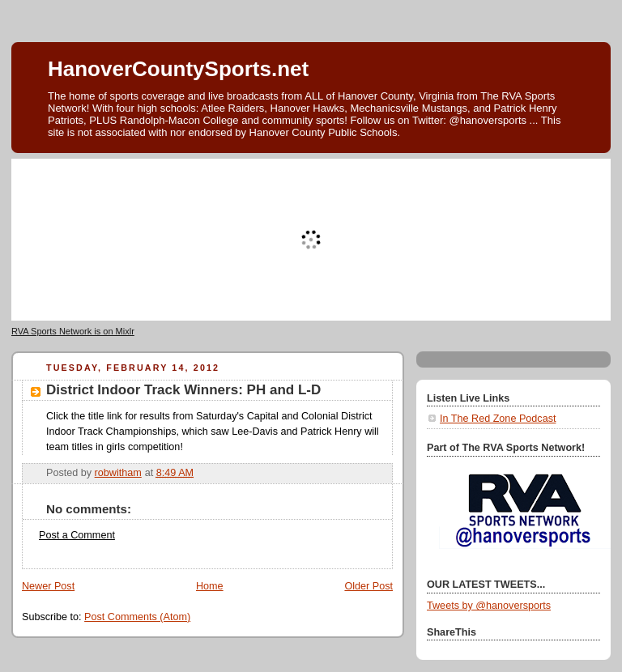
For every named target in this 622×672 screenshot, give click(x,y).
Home (210, 586)
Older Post (369, 586)
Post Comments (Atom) (137, 617)
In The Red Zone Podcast (498, 419)
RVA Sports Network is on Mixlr (73, 331)
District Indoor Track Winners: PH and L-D (183, 390)
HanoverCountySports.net (178, 69)
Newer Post (48, 586)
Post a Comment (77, 535)
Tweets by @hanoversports (489, 606)
